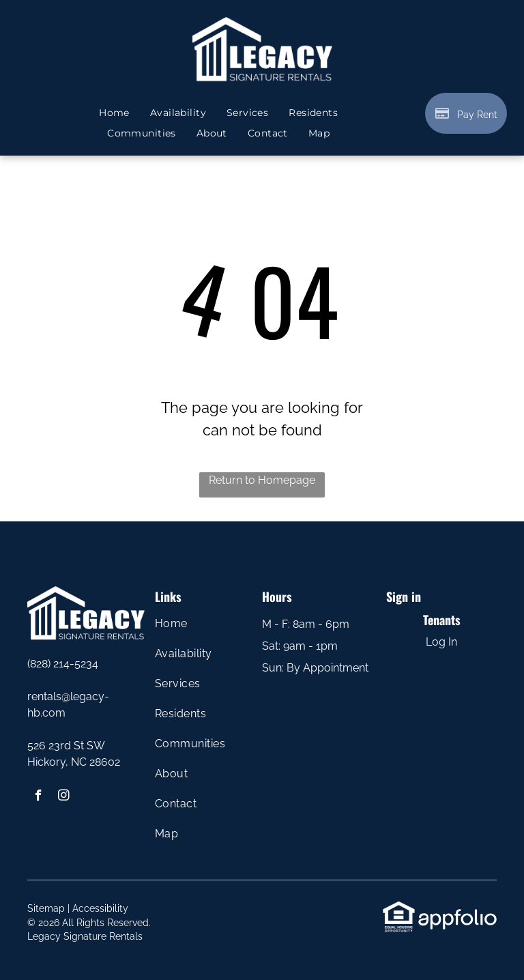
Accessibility (100, 908)
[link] (399, 908)
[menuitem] (114, 113)
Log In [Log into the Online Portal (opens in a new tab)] (441, 642)
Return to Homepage (262, 480)
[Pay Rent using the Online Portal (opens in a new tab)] (466, 113)
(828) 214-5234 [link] (63, 664)
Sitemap (46, 908)
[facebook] (39, 797)
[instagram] (64, 797)
